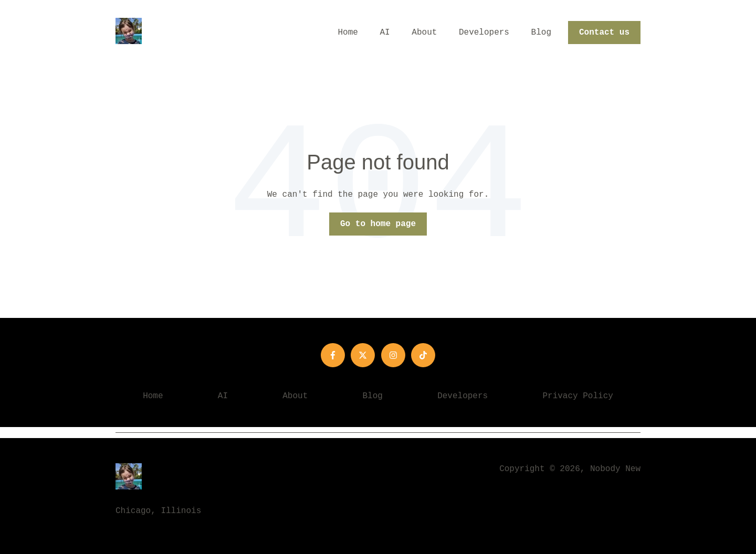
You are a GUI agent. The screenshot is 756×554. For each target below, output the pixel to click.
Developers (484, 33)
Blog (541, 33)
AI (385, 33)
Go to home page (378, 224)
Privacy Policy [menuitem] (577, 396)
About (424, 33)
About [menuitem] (295, 396)
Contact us (604, 33)
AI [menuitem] (223, 396)
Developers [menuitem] (463, 396)
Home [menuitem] (153, 396)
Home (348, 33)
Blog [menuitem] (373, 396)
